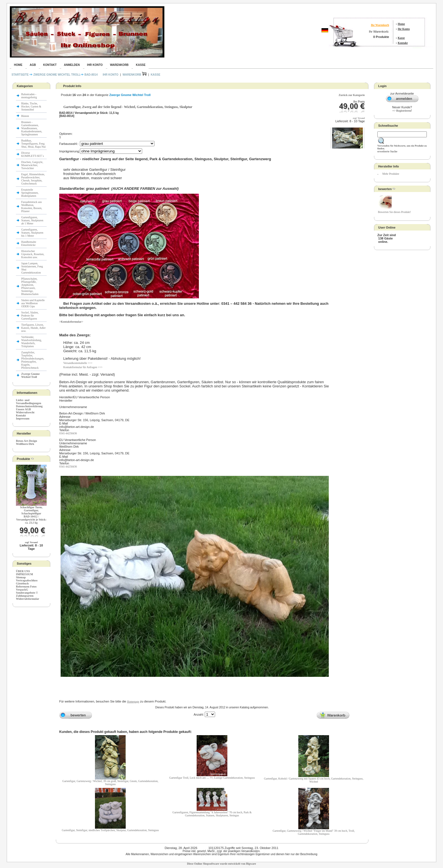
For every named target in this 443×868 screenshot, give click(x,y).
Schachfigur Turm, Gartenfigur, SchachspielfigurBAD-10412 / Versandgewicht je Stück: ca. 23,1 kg (31, 515)
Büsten (25, 116)
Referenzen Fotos (26, 587)
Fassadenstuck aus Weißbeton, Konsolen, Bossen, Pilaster (32, 207)
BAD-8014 (91, 75)
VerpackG (22, 590)
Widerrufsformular (28, 599)
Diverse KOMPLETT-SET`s (33, 154)
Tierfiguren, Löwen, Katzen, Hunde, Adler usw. (33, 328)
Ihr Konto (404, 29)
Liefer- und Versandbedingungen (28, 402)
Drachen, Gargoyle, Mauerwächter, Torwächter (32, 165)
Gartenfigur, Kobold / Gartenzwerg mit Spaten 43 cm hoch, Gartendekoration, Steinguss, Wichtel (314, 780)
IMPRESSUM (24, 574)
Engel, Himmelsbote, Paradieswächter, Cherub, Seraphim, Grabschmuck (33, 179)
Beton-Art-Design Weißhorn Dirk (27, 442)
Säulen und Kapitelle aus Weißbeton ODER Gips (33, 303)
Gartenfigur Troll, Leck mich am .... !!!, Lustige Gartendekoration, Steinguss (212, 778)
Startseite (20, 75)
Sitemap (21, 577)
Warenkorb (119, 65)
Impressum (23, 419)
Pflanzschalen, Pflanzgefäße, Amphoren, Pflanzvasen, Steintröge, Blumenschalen (30, 286)
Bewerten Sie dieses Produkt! (394, 212)
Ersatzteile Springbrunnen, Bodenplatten (30, 193)
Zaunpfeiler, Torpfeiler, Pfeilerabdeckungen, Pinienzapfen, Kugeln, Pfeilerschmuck (33, 360)
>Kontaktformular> (71, 322)
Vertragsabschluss (27, 580)
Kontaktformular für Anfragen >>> (83, 367)
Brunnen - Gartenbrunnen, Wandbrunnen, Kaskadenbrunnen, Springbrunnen (32, 128)
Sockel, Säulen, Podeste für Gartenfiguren (30, 316)
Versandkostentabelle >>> (78, 363)
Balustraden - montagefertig (29, 96)
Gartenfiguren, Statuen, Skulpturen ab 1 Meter (32, 220)
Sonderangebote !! (27, 593)
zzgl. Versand (31, 542)
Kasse (401, 38)
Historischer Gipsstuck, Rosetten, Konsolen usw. (33, 254)
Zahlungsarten (25, 596)
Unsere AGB (23, 409)
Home (401, 24)
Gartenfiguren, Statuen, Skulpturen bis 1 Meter (32, 233)
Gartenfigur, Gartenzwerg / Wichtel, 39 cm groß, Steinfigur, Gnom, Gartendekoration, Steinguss (110, 783)
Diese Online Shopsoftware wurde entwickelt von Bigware (222, 864)
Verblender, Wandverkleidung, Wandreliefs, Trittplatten (31, 342)
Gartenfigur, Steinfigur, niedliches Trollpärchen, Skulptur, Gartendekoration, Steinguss (110, 830)
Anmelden (72, 65)
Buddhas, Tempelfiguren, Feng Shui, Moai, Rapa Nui (34, 144)
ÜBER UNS (23, 571)
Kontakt (403, 43)
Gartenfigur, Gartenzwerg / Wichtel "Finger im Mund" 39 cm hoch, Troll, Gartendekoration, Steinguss (314, 832)
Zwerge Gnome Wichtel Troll (57, 75)
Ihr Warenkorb (380, 25)
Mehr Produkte (391, 174)
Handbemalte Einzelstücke (29, 243)
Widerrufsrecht (25, 412)
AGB (33, 65)
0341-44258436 (68, 433)
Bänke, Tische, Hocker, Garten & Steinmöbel (31, 106)
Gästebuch (22, 583)
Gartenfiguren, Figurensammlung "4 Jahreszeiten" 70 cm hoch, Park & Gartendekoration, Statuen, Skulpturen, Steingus (212, 814)
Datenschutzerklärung (29, 406)
